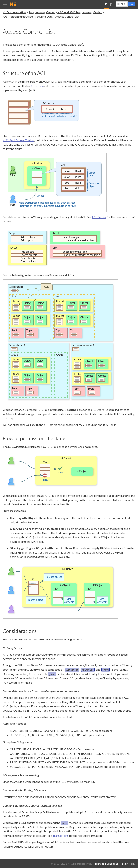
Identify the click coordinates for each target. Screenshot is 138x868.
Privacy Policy (128, 864)
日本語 (111, 6)
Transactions (60, 836)
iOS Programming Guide (18, 16)
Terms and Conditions (106, 864)
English (107, 6)
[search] (121, 4)
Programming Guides (42, 12)
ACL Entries (99, 217)
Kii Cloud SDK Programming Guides (80, 12)
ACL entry (37, 86)
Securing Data (44, 16)
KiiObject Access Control (19, 140)
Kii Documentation (14, 12)
